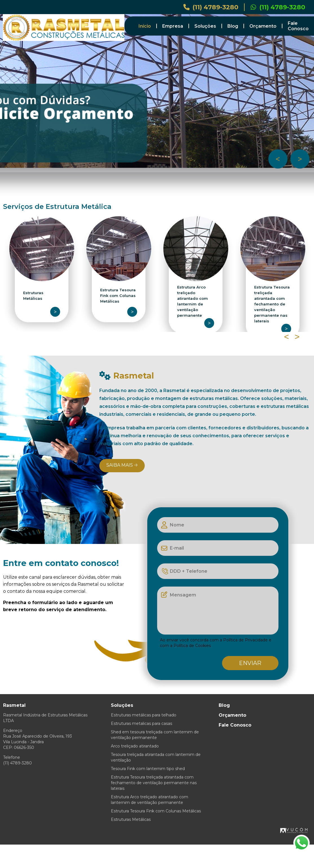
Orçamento (263, 26)
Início (145, 26)
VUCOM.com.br (294, 831)
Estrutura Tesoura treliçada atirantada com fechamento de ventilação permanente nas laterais (154, 783)
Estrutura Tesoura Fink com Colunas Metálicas (156, 811)
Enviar (250, 663)
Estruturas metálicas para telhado (144, 715)
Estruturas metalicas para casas (141, 723)
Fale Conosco (298, 26)
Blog (233, 26)
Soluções (205, 26)
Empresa (173, 26)
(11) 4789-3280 (211, 7)
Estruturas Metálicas (131, 819)
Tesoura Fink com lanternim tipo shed (148, 769)
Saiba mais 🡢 (122, 465)
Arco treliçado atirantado (135, 746)
